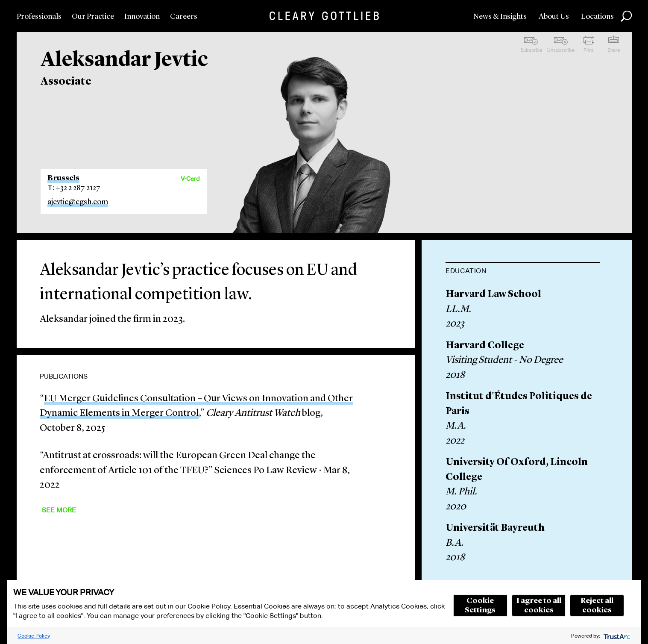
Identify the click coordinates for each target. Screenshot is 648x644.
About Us (554, 17)
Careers (184, 17)
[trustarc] (616, 636)
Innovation (142, 17)
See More (59, 510)
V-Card (190, 179)
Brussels (63, 178)
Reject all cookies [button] (597, 606)
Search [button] (626, 16)
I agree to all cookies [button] (539, 606)
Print (588, 50)
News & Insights (500, 17)
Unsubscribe (561, 50)
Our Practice (93, 17)
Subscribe (531, 50)
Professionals (39, 17)
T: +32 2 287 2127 (74, 188)
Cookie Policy (34, 636)
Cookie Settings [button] (480, 606)
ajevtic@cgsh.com (78, 202)
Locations (597, 17)
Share (614, 50)
